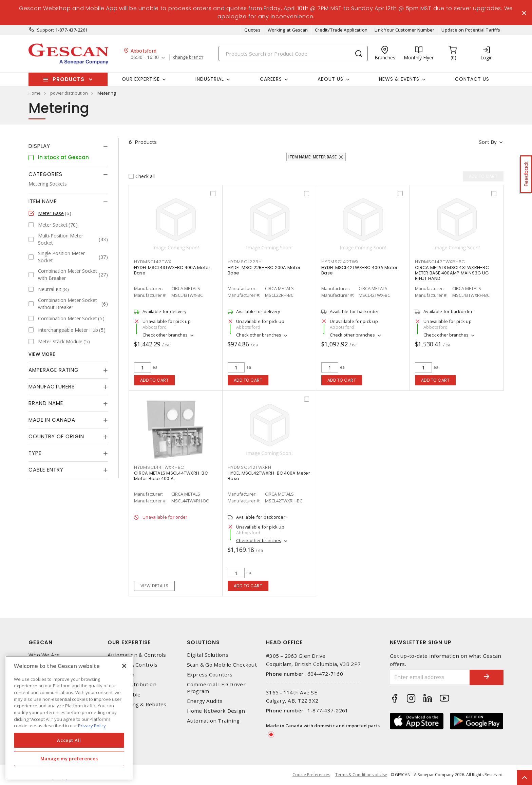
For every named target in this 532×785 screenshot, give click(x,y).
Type (35, 453)
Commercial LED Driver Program (216, 688)
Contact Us (472, 79)
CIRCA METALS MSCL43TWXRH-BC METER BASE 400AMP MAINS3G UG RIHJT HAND (452, 273)
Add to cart (155, 380)
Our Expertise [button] (141, 79)
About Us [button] (330, 79)
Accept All (69, 740)
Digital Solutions (208, 655)
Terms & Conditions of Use (361, 775)
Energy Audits (205, 701)
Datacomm (121, 675)
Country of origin (56, 436)
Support (46, 30)
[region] (69, 718)
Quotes (252, 30)
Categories (45, 174)
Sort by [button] (488, 142)
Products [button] (69, 79)
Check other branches (165, 335)
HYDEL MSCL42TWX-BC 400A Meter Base (359, 270)
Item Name (43, 201)
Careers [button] (271, 79)
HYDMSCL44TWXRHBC (159, 467)
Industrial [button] (210, 79)
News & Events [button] (399, 79)
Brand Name (46, 403)
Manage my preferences (69, 759)
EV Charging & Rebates (137, 704)
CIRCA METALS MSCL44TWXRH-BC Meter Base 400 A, (171, 476)
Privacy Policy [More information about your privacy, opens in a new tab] (92, 726)
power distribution (69, 93)
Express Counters (210, 675)
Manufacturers (52, 387)
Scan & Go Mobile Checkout (222, 665)
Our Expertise (129, 642)
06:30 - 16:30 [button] (145, 58)
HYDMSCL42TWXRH (250, 467)
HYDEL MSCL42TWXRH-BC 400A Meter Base (269, 476)
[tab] (68, 146)
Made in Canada (52, 420)
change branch (188, 57)
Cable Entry (46, 470)
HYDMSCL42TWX (340, 262)
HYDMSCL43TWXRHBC (440, 262)
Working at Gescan (288, 30)
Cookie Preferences (311, 775)
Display (39, 146)
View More (42, 354)
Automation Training (213, 721)
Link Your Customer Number (404, 30)
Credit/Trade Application (341, 30)
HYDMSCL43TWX (153, 262)
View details (155, 586)
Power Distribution (132, 684)
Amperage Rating (54, 370)
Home (35, 93)
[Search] (293, 53)
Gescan (41, 642)
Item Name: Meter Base (312, 157)
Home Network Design (216, 711)
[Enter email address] (430, 677)
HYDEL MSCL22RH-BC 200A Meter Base (264, 270)
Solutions (203, 642)
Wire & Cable (124, 695)
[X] (124, 666)
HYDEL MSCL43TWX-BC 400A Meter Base (172, 270)
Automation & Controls (137, 655)
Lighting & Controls (132, 665)
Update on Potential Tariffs (471, 30)
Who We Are (44, 655)
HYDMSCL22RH (245, 262)
